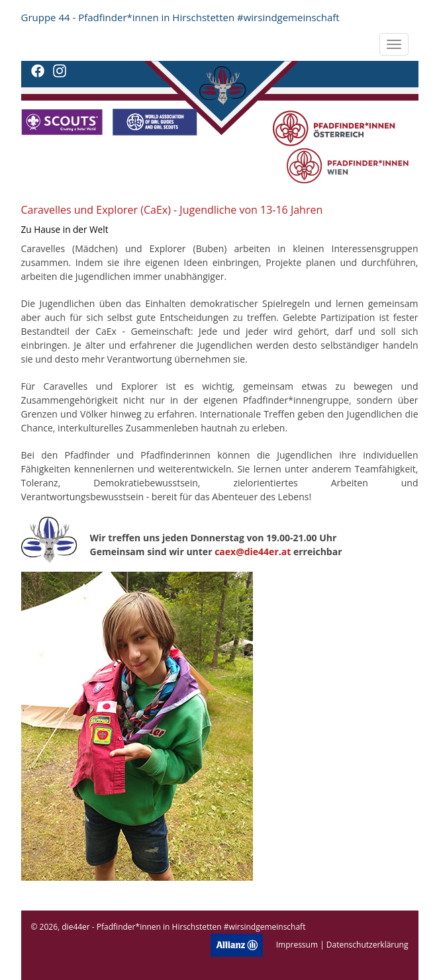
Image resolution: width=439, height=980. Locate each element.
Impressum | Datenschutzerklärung (342, 945)
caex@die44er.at (253, 552)
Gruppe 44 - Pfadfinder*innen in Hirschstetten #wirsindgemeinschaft (180, 17)
